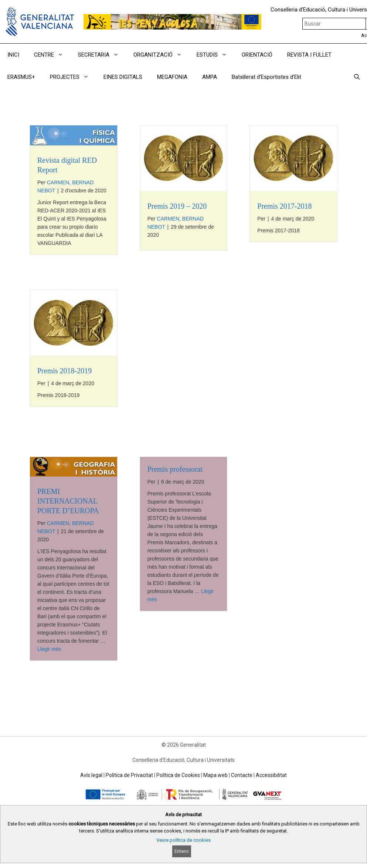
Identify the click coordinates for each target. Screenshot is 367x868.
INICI (13, 55)
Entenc (182, 851)
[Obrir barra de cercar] (357, 77)
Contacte (242, 775)
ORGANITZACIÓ (161, 55)
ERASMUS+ (21, 77)
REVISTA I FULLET (309, 55)
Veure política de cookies (183, 840)
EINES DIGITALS (123, 77)
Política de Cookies (178, 775)
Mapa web (215, 775)
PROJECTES (73, 77)
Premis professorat (175, 469)
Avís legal (91, 775)
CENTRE (52, 55)
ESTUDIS (215, 55)
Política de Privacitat (129, 775)
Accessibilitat (271, 775)
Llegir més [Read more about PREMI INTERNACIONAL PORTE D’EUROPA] (49, 649)
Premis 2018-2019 (64, 371)
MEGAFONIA (172, 77)
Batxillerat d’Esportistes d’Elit (266, 77)
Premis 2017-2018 (284, 206)
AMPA (210, 77)
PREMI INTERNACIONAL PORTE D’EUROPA (68, 501)
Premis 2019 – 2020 (177, 206)
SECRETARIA (102, 55)
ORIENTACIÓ (257, 55)
